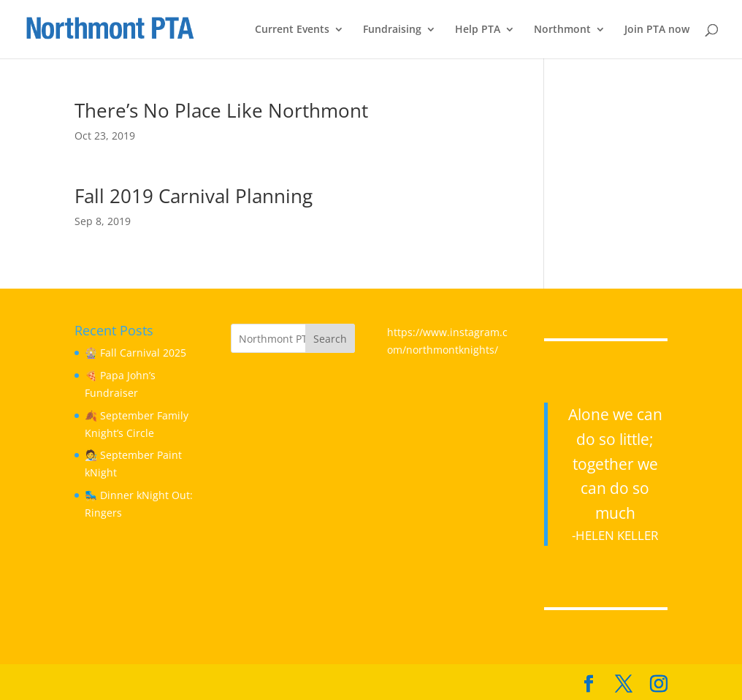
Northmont (562, 30)
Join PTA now (657, 30)
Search (330, 339)
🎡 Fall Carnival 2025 (135, 353)
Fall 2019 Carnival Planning (194, 196)
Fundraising (392, 30)
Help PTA (478, 30)
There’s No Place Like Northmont (221, 110)
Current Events (292, 30)
